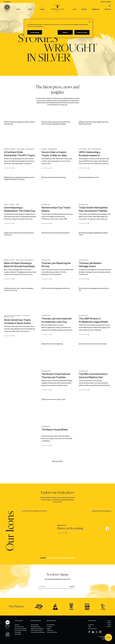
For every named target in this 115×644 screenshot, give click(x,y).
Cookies (109, 623)
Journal (42, 9)
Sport (75, 9)
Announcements (51, 625)
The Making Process (36, 627)
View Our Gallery (106, 1)
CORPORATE (108, 9)
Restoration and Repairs (37, 630)
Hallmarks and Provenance (37, 628)
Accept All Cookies (82, 32)
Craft (30, 9)
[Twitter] (97, 632)
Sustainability (18, 632)
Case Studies (18, 634)
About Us (17, 625)
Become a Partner (93, 628)
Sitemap (109, 626)
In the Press (50, 627)
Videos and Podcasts (52, 632)
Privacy (109, 621)
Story (18, 9)
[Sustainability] (8, 633)
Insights (49, 628)
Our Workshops (35, 625)
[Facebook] (89, 632)
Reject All (65, 32)
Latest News (50, 630)
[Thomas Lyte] (7, 8)
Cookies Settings (35, 32)
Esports (84, 9)
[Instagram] (100, 632)
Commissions (95, 9)
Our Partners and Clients (21, 628)
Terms (109, 624)
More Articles (57, 461)
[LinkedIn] (93, 632)
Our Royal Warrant (19, 627)
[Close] (90, 22)
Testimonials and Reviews (21, 630)
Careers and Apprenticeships (38, 632)
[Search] (110, 6)
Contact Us (7, 1)
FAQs (90, 627)
